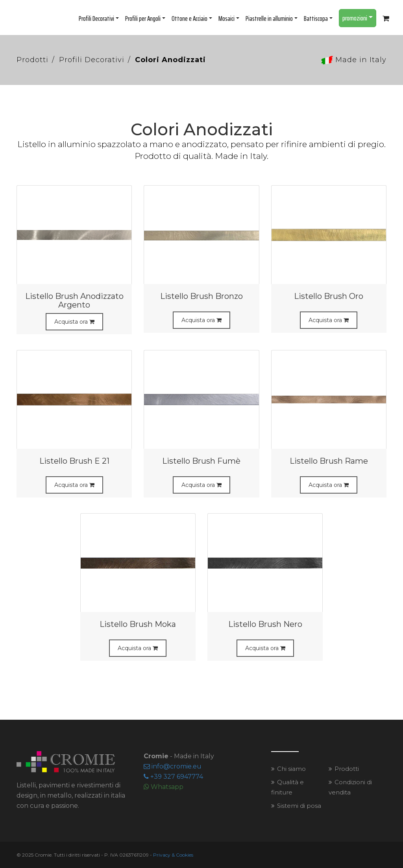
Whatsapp (164, 787)
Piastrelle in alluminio (272, 18)
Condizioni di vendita (350, 787)
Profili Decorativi (99, 18)
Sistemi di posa (299, 806)
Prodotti (32, 60)
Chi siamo (291, 769)
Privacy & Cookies (173, 855)
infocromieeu (173, 766)
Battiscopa (318, 18)
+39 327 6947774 (173, 777)
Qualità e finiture (287, 787)
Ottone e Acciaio (192, 18)
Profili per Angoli (145, 18)
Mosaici (229, 18)
